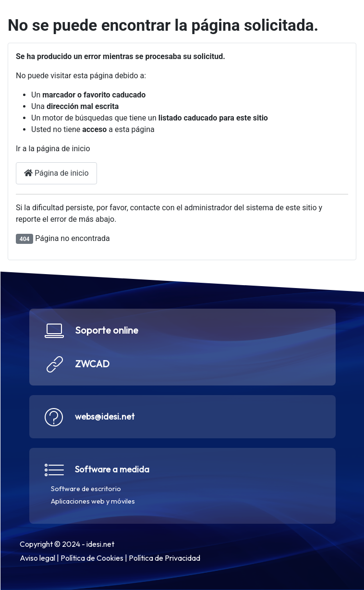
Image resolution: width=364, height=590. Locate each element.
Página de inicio (56, 173)
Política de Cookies (91, 558)
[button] (182, 347)
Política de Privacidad (164, 558)
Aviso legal (37, 558)
